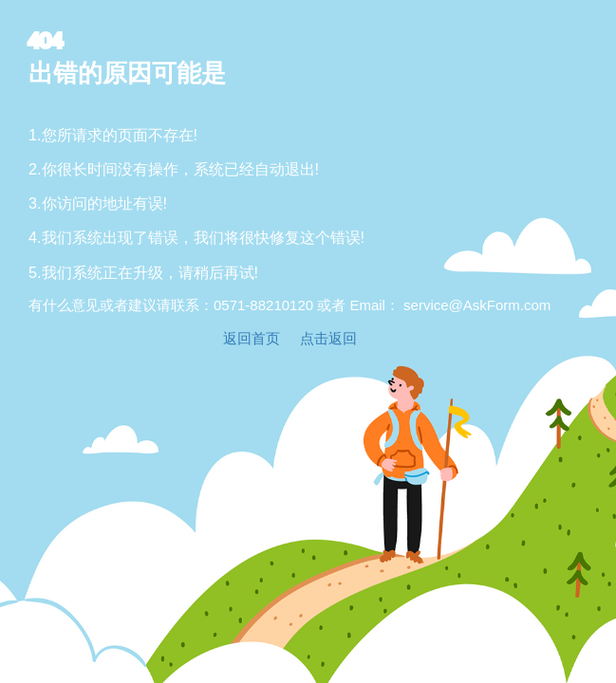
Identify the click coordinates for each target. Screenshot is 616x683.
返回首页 (252, 338)
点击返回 (328, 338)
